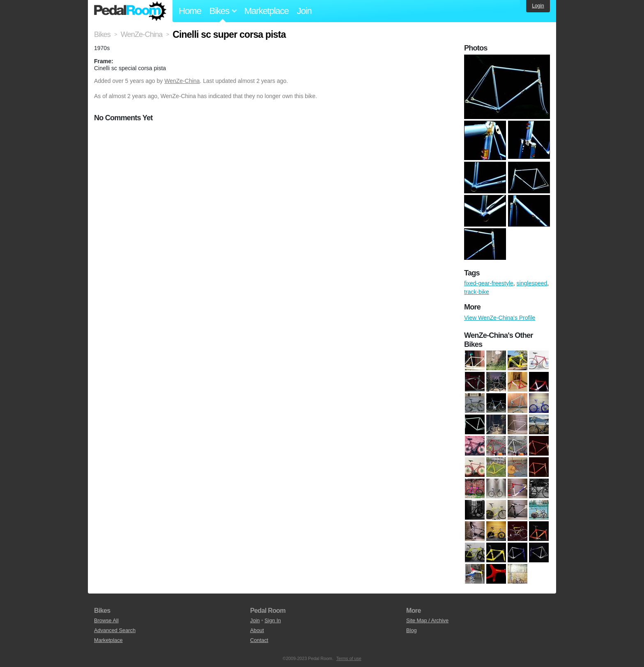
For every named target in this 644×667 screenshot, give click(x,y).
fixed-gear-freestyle (489, 283)
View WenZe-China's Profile (500, 318)
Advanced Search (115, 630)
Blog (412, 630)
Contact (259, 640)
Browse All (106, 620)
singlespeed (532, 283)
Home (190, 11)
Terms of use (349, 658)
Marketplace (267, 11)
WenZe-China (182, 81)
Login (538, 6)
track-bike (477, 292)
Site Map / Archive (427, 620)
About (257, 630)
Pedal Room (130, 11)
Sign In (273, 620)
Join (304, 11)
